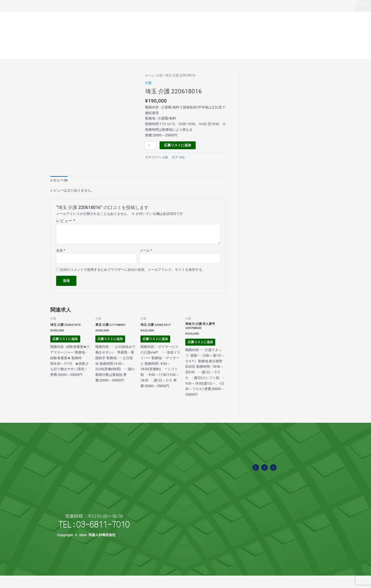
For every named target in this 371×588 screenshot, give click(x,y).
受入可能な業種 (218, 49)
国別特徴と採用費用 (292, 49)
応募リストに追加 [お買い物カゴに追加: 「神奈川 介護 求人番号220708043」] (204, 349)
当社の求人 (354, 49)
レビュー (66, 222)
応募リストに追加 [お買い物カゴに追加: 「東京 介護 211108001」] (114, 346)
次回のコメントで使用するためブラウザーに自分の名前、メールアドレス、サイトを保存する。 (133, 271)
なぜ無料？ (63, 3)
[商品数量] (151, 145)
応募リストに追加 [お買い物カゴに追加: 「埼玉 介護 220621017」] (159, 346)
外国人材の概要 (152, 49)
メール (146, 251)
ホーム (150, 75)
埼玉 (183, 157)
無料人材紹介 (16, 3)
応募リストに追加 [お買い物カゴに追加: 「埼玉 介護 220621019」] (69, 346)
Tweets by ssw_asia (307, 496)
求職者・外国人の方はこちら (304, 3)
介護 (160, 75)
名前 (61, 251)
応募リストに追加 (179, 145)
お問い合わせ (326, 49)
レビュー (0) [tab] (60, 181)
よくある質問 (185, 49)
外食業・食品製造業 (191, 567)
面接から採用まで (254, 49)
